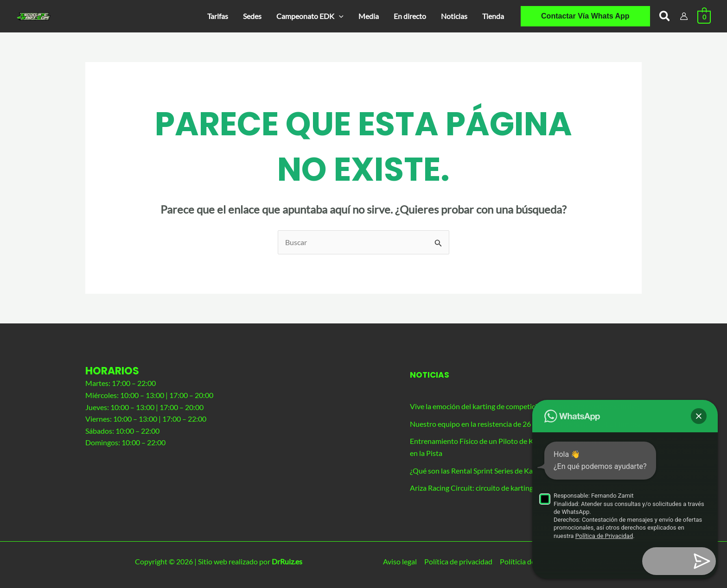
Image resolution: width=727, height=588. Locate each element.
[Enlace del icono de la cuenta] (684, 16)
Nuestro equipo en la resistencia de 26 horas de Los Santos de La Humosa (526, 424)
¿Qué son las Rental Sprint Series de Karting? (480, 471)
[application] (339, 16)
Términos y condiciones (605, 561)
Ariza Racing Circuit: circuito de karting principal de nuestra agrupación (522, 488)
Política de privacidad (458, 561)
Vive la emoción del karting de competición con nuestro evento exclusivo (525, 406)
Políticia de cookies (530, 561)
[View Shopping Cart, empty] (704, 16)
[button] (310, 16)
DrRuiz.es (287, 561)
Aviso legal (400, 561)
